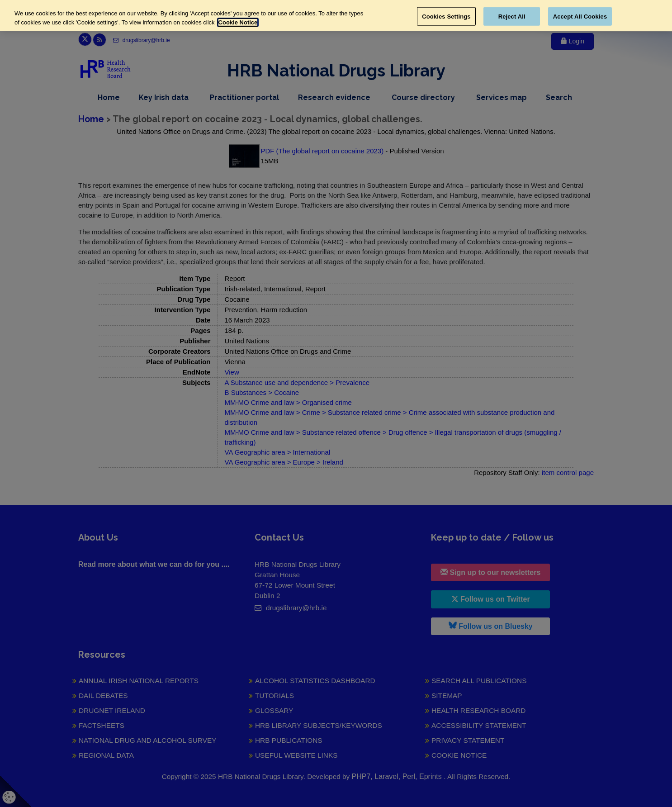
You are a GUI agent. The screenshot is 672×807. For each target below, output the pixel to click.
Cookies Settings (446, 16)
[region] (336, 16)
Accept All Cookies (580, 16)
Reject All (512, 16)
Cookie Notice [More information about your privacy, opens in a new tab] (238, 22)
